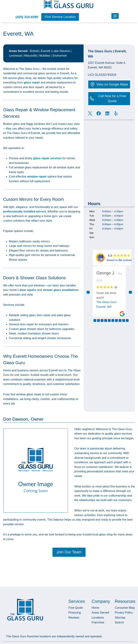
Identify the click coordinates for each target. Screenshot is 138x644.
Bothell (34, 51)
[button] (60, 17)
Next (130, 292)
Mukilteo (45, 55)
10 (127, 320)
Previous (88, 292)
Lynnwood (15, 55)
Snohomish (60, 55)
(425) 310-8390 (27, 17)
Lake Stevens (61, 51)
